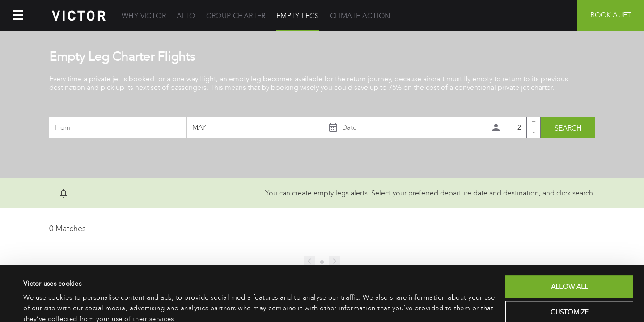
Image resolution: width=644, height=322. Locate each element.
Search (568, 128)
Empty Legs (298, 16)
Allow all (570, 248)
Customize (570, 273)
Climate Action (360, 16)
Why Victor (144, 16)
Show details (42, 305)
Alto (186, 16)
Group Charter (236, 16)
